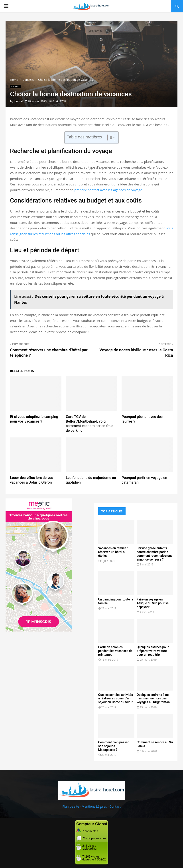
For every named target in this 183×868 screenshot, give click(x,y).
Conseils (15, 87)
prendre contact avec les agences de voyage (108, 190)
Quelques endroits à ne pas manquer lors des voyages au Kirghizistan (153, 699)
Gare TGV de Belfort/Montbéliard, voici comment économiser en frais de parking (90, 424)
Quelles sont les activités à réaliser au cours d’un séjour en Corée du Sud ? (116, 699)
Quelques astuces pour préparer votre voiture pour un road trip (153, 651)
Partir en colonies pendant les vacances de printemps (115, 651)
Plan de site (71, 806)
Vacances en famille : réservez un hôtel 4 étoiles (113, 552)
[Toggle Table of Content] (109, 138)
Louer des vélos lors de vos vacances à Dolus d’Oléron (31, 480)
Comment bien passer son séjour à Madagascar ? (114, 746)
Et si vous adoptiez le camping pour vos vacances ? (34, 419)
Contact (115, 806)
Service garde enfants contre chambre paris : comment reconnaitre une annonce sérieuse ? (154, 554)
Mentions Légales (94, 806)
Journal (18, 101)
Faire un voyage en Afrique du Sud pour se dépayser (153, 603)
